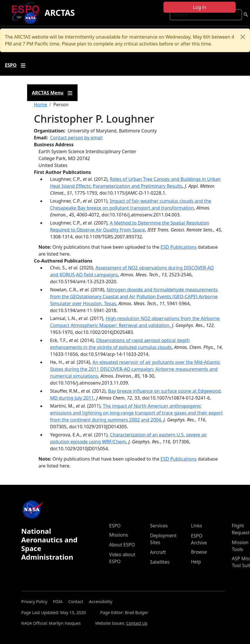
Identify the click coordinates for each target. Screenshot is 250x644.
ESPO (115, 526)
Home (41, 105)
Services (159, 526)
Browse (199, 552)
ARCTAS (60, 13)
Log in (200, 7)
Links (197, 526)
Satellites (160, 562)
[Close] (243, 37)
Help (196, 562)
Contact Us (137, 623)
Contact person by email (76, 138)
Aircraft (158, 552)
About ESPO (122, 545)
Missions (119, 535)
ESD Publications (179, 247)
